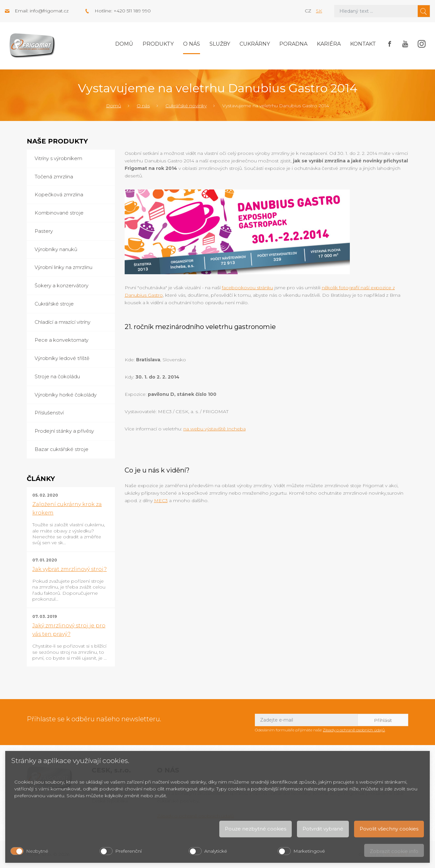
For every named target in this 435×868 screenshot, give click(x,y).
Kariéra (329, 44)
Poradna (293, 44)
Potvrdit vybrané (323, 829)
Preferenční (128, 851)
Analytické (216, 851)
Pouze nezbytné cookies (256, 829)
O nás (192, 44)
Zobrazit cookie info (394, 851)
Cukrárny (255, 44)
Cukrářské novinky (186, 106)
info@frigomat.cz (49, 11)
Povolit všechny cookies (389, 829)
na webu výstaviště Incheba (215, 429)
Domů (124, 44)
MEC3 (161, 501)
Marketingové (309, 851)
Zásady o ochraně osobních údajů (354, 730)
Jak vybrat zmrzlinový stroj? (70, 569)
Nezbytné (37, 851)
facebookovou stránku (248, 288)
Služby (220, 44)
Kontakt (363, 44)
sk (319, 11)
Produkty (158, 44)
